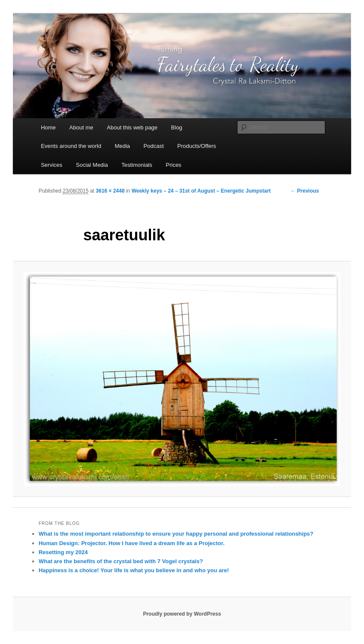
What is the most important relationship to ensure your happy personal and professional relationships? (176, 534)
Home (48, 127)
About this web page (132, 127)
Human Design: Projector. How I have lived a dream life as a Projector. (132, 543)
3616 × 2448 (110, 191)
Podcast (154, 146)
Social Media (92, 165)
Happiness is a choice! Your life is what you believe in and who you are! (134, 570)
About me (81, 127)
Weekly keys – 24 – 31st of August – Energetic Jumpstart (201, 191)
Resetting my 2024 (63, 552)
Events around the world (71, 146)
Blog (177, 127)
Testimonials (137, 165)
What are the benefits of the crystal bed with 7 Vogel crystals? (121, 561)
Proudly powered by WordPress (182, 614)
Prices (173, 165)
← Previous (305, 191)
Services (52, 165)
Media (122, 146)
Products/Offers (197, 146)
